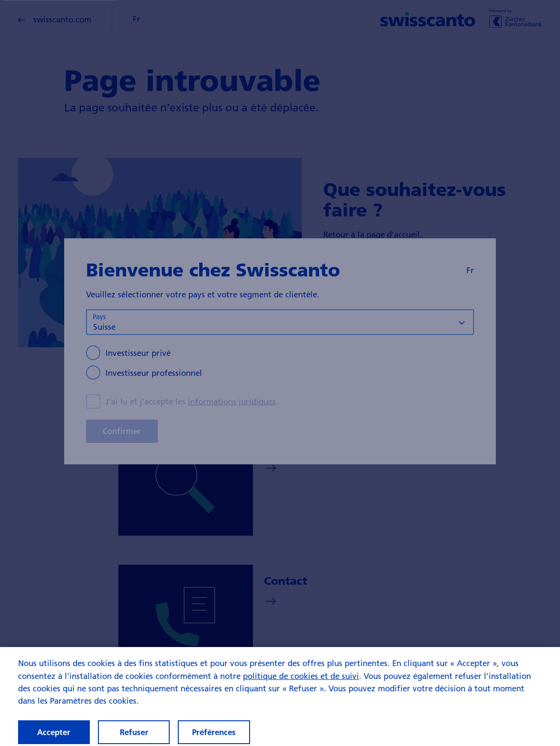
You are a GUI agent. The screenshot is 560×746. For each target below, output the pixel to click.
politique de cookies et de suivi (301, 682)
